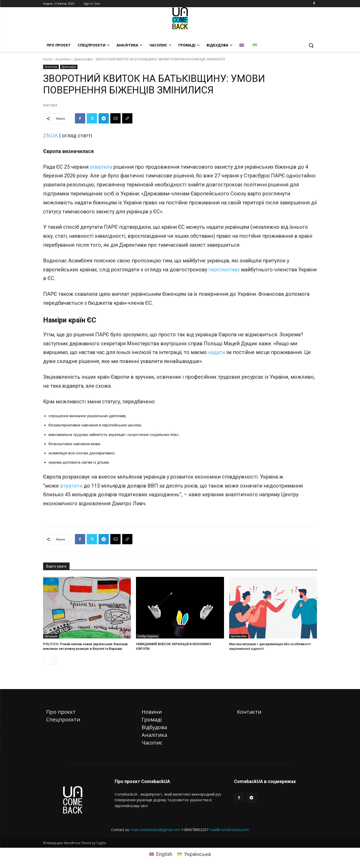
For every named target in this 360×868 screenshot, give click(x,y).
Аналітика (63, 59)
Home (48, 59)
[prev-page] (46, 661)
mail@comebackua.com (229, 830)
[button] (311, 45)
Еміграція (51, 636)
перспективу (224, 270)
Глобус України (148, 636)
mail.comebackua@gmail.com (156, 830)
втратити (71, 486)
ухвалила (101, 167)
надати (217, 352)
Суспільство (239, 636)
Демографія (83, 59)
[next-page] (55, 661)
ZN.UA (50, 136)
